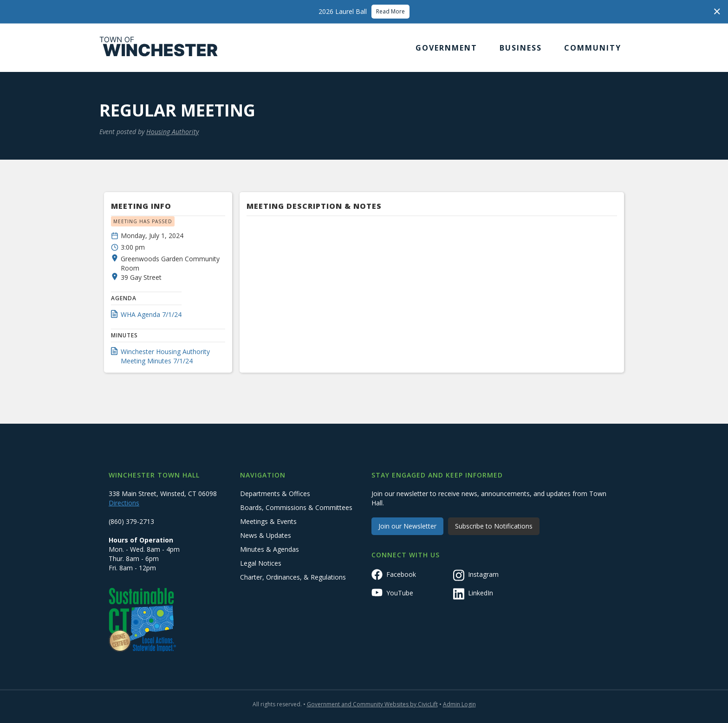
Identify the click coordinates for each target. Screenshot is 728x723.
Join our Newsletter (407, 526)
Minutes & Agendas (270, 549)
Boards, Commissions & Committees (296, 507)
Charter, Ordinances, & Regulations (293, 577)
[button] (446, 48)
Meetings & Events (268, 521)
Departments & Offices (275, 494)
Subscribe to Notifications (494, 526)
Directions (124, 503)
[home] (159, 48)
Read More (390, 11)
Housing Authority (172, 132)
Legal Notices (261, 563)
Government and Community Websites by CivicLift (372, 704)
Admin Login (459, 704)
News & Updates (266, 535)
